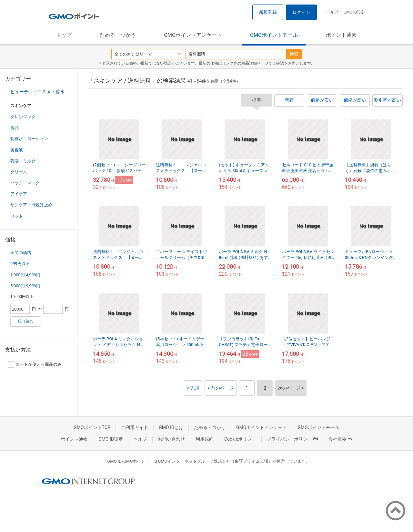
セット (17, 216)
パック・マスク (25, 183)
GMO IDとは (171, 427)
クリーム (19, 172)
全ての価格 (21, 253)
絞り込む (26, 321)
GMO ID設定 (354, 12)
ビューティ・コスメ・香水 (37, 92)
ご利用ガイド (135, 427)
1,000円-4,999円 (25, 275)
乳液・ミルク (23, 161)
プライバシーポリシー (292, 439)
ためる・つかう (118, 35)
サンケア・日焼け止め (31, 205)
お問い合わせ (171, 439)
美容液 (17, 150)
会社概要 (340, 439)
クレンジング (23, 117)
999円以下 (20, 264)
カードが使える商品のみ (35, 364)
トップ (64, 35)
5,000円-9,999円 (25, 286)
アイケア (19, 194)
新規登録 (268, 12)
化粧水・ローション (29, 139)
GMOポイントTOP (92, 427)
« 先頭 (193, 388)
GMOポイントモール (274, 35)
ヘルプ (332, 12)
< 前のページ (221, 388)
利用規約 (205, 439)
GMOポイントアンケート (193, 35)
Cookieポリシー (240, 439)
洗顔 (15, 128)
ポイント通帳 (341, 35)
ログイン (301, 12)
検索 (294, 54)
